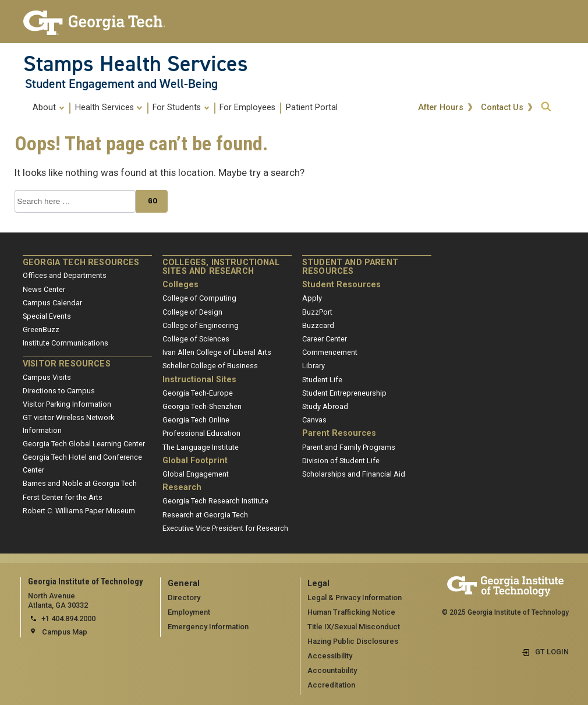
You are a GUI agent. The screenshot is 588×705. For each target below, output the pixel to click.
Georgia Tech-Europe (198, 393)
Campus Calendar (52, 303)
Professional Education (201, 433)
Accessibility (330, 656)
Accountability (332, 670)
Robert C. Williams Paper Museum (79, 511)
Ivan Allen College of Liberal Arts (217, 352)
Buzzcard (318, 325)
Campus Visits (47, 377)
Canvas (314, 420)
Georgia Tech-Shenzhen (202, 406)
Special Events (47, 316)
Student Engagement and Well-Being (121, 84)
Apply (312, 298)
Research (182, 487)
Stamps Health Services (136, 64)
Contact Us (503, 108)
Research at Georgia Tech (205, 515)
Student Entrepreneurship (344, 393)
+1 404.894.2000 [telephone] (68, 618)
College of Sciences (196, 339)
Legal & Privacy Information (355, 598)
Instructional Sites (199, 380)
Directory (184, 598)
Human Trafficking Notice (351, 612)
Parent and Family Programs (349, 447)
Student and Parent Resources (350, 267)
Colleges (180, 285)
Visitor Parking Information (67, 404)
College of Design (192, 312)
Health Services (109, 107)
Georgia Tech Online (196, 420)
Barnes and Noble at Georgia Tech (80, 483)
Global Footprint (195, 461)
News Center (44, 289)
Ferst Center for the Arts (63, 497)
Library (314, 366)
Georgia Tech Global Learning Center (84, 444)
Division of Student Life (341, 461)
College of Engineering (201, 325)
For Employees (247, 107)
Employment (189, 612)
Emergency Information (208, 627)
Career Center (325, 339)
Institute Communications (65, 343)
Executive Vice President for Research (225, 528)
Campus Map (65, 632)
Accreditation (331, 685)
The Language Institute (201, 447)
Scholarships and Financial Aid (354, 474)
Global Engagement (196, 474)
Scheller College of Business (210, 366)
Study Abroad (325, 406)
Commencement (330, 352)
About (49, 107)
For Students (181, 107)
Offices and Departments (65, 275)
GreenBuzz (41, 329)
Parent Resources (339, 433)
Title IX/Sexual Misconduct (354, 627)
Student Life (322, 380)
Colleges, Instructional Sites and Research (221, 267)
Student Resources (341, 285)
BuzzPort (317, 312)
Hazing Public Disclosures (353, 641)
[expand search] (546, 107)
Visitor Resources (67, 364)
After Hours (442, 108)
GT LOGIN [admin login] (552, 652)
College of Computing (199, 298)
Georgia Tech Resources (81, 262)
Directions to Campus (59, 391)
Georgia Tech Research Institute (215, 501)
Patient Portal (312, 107)
